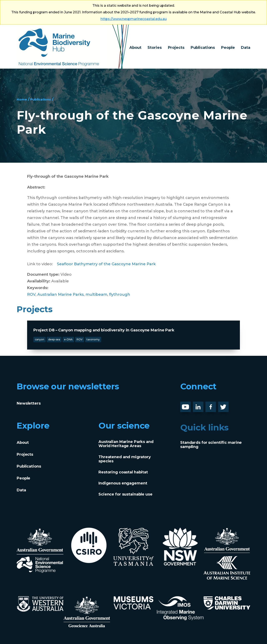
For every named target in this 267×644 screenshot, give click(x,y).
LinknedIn (203, 405)
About (135, 48)
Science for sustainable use (125, 494)
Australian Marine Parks (60, 294)
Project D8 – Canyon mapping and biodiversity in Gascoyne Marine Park (104, 330)
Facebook (215, 405)
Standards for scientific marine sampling (211, 445)
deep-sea (54, 339)
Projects (176, 48)
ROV (31, 294)
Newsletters (29, 403)
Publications (203, 48)
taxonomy (93, 339)
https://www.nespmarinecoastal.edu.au (134, 19)
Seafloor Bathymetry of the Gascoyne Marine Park (106, 264)
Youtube (189, 405)
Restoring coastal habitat (123, 472)
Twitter (225, 405)
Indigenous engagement (123, 483)
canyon (40, 339)
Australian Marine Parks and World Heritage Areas (126, 444)
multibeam (96, 294)
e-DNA (68, 339)
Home (23, 99)
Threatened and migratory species (125, 459)
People (228, 48)
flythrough (120, 294)
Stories (154, 48)
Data (246, 48)
